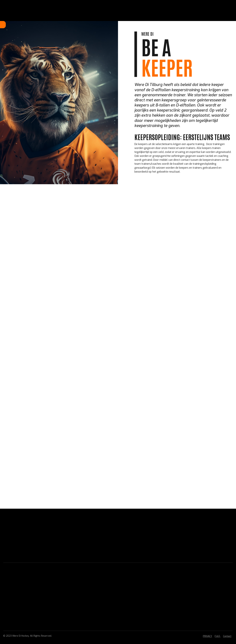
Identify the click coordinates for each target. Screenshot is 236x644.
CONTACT (153, 25)
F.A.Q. (218, 636)
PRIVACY (207, 636)
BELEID (123, 25)
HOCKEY (94, 25)
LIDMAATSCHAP (77, 25)
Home (61, 25)
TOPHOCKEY (109, 25)
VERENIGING (137, 25)
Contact (227, 636)
